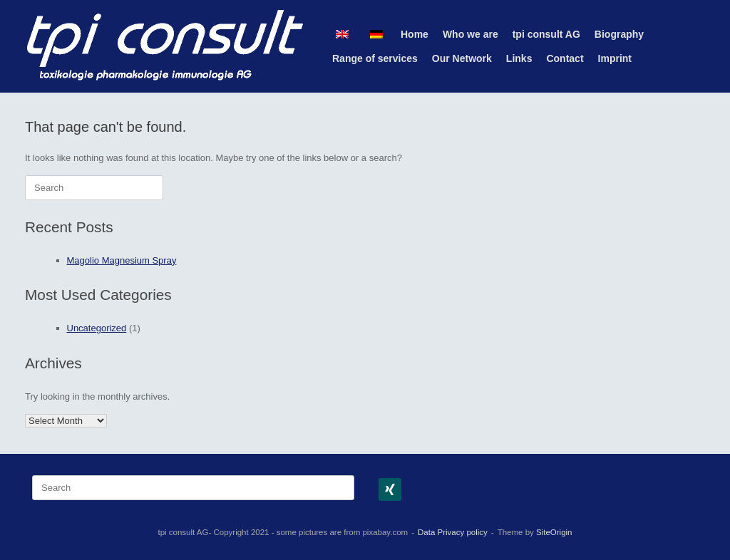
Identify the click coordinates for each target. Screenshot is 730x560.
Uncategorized (97, 328)
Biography (619, 34)
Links (519, 58)
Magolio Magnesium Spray (122, 260)
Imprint (615, 58)
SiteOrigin (554, 532)
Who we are (471, 34)
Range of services (375, 58)
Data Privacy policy (453, 532)
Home (415, 34)
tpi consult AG (546, 34)
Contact (565, 58)
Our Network (462, 58)
